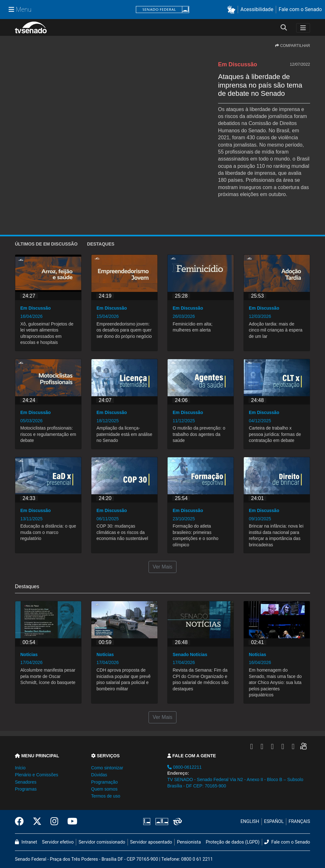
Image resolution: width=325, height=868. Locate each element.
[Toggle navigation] (303, 28)
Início (20, 768)
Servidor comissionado (102, 842)
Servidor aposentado (151, 842)
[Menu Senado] (20, 10)
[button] (232, 10)
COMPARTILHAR (293, 46)
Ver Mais (162, 567)
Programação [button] (104, 782)
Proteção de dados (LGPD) (233, 842)
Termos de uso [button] (106, 796)
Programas (26, 789)
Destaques (101, 244)
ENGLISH (250, 822)
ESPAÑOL (274, 822)
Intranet (26, 842)
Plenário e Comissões (36, 775)
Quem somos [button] (104, 789)
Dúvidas (99, 775)
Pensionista (189, 842)
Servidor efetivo (58, 842)
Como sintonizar (107, 768)
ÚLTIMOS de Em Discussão (46, 244)
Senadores (26, 782)
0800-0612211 (184, 767)
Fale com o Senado (300, 9)
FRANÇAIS (299, 822)
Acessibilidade (257, 9)
